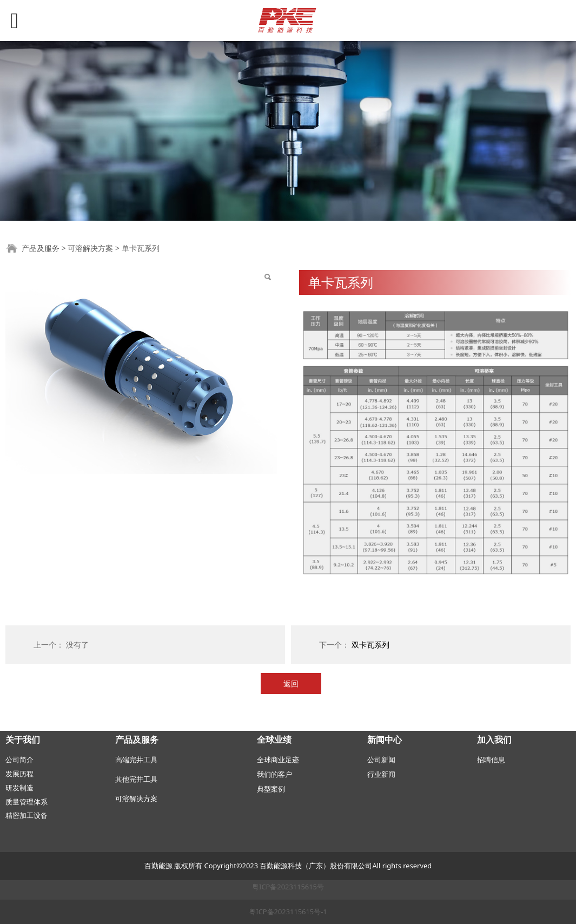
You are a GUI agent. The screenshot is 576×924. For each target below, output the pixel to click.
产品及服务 (41, 248)
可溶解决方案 (90, 248)
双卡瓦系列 (370, 645)
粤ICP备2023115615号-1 (288, 912)
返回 (291, 684)
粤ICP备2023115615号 (288, 887)
